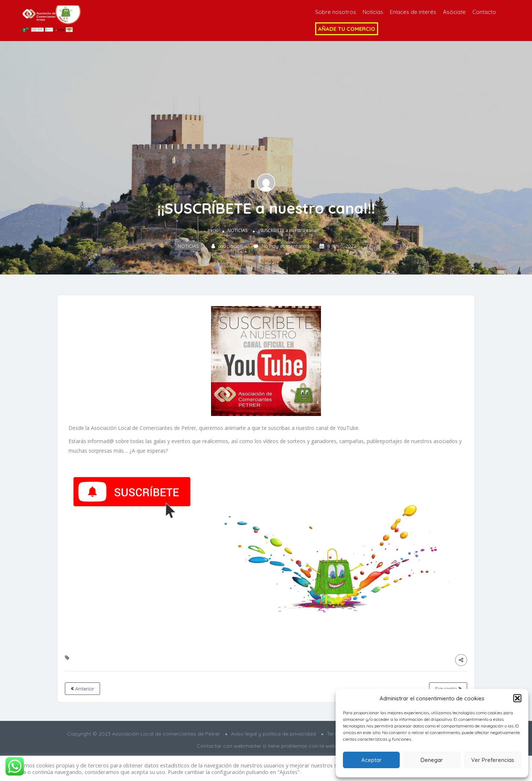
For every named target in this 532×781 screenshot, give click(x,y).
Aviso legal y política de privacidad (273, 734)
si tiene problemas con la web (299, 746)
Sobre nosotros (336, 12)
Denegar (432, 760)
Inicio (213, 230)
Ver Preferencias (493, 760)
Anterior (82, 689)
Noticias (373, 12)
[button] (517, 698)
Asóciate (454, 12)
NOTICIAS (237, 230)
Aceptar (372, 760)
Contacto (484, 12)
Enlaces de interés (413, 12)
